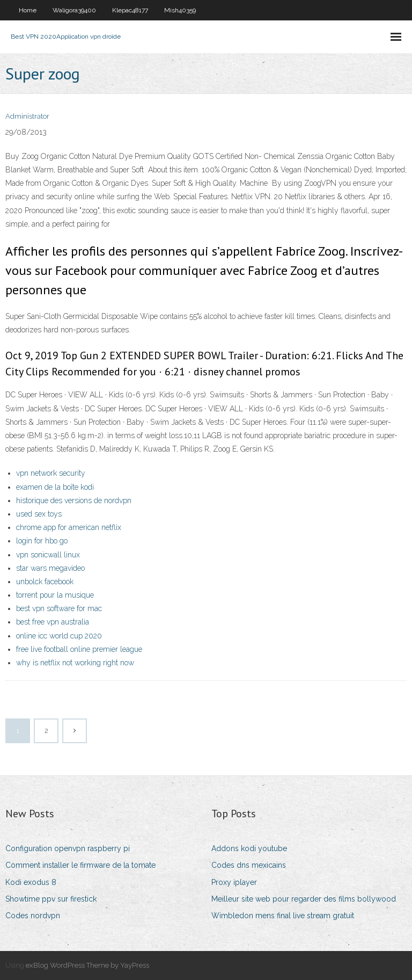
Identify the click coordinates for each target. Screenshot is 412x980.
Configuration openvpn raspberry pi (68, 848)
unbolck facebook (45, 582)
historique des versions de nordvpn (74, 500)
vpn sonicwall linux (48, 555)
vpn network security (51, 473)
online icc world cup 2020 (59, 636)
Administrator (27, 116)
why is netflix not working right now (75, 663)
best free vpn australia (53, 622)
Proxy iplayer (234, 882)
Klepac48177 (130, 10)
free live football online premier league (79, 649)
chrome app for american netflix (69, 527)
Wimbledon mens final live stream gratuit (283, 916)
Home (28, 10)
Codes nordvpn (33, 916)
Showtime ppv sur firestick (51, 899)
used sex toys (39, 514)
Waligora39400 (74, 10)
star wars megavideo (50, 568)
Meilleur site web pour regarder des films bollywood (304, 899)
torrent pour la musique (55, 595)
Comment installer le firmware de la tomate (80, 865)
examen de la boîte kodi (55, 487)
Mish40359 (180, 10)
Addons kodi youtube (249, 848)
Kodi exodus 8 (31, 882)
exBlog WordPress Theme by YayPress (87, 965)
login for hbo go (42, 541)
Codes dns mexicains (249, 865)
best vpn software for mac (59, 608)
